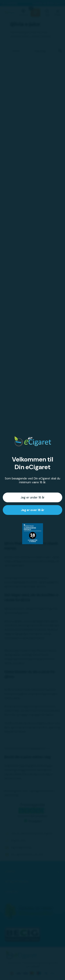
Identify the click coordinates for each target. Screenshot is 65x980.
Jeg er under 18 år (33, 497)
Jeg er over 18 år (33, 510)
